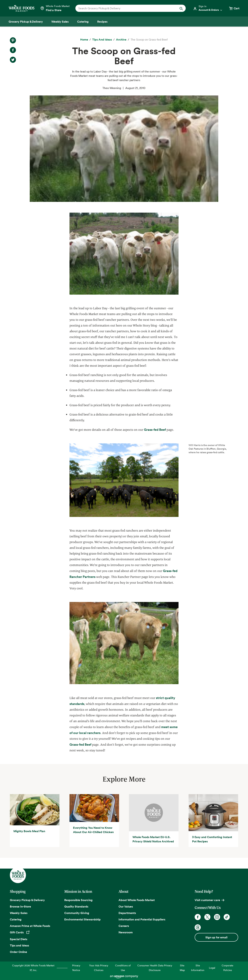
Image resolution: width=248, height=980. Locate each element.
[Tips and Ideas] (102, 40)
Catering (16, 919)
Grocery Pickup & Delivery (27, 900)
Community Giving (77, 913)
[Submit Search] (181, 8)
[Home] (84, 40)
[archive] (121, 40)
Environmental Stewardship (82, 919)
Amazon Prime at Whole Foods (30, 926)
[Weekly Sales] (60, 22)
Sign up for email (216, 937)
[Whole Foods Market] (21, 8)
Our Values (126, 906)
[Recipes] (102, 22)
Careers (124, 926)
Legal (212, 968)
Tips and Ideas (19, 945)
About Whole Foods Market (137, 900)
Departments (127, 913)
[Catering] (83, 22)
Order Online (18, 952)
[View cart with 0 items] (234, 8)
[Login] (208, 8)
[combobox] (125, 8)
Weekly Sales (19, 913)
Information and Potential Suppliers (142, 919)
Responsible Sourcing (78, 900)
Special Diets (19, 939)
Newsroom (126, 932)
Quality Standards (76, 906)
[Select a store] (55, 8)
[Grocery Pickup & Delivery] (26, 22)
